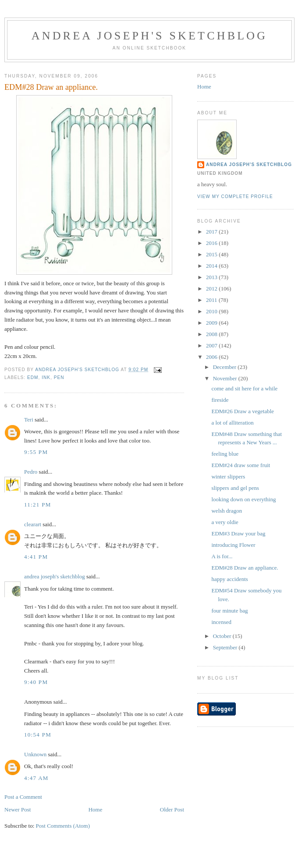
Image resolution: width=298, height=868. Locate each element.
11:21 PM (38, 505)
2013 (212, 277)
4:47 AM (36, 778)
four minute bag (229, 611)
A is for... (222, 556)
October (223, 636)
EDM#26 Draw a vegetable (243, 411)
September (226, 647)
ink (46, 377)
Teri (29, 420)
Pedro (31, 472)
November (226, 378)
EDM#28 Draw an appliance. (245, 568)
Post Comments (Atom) (63, 826)
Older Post (172, 810)
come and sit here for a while (244, 388)
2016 (212, 243)
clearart (33, 524)
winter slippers (228, 477)
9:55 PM (36, 452)
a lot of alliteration (232, 423)
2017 (212, 232)
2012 (212, 289)
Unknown (35, 754)
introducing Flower (233, 545)
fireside (220, 400)
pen (59, 377)
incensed (221, 622)
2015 (212, 254)
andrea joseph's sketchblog (150, 36)
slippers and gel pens (235, 488)
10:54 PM (38, 735)
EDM (33, 377)
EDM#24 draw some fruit (241, 465)
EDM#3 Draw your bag (238, 533)
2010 (212, 311)
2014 (212, 266)
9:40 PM (36, 682)
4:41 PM (36, 557)
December (225, 367)
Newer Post (18, 810)
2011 (212, 300)
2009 (212, 323)
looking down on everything (243, 499)
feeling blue (225, 454)
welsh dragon (227, 511)
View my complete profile (235, 197)
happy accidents (229, 579)
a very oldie (225, 522)
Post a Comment (23, 797)
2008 (212, 334)
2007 (212, 345)
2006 (212, 357)
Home (96, 810)
